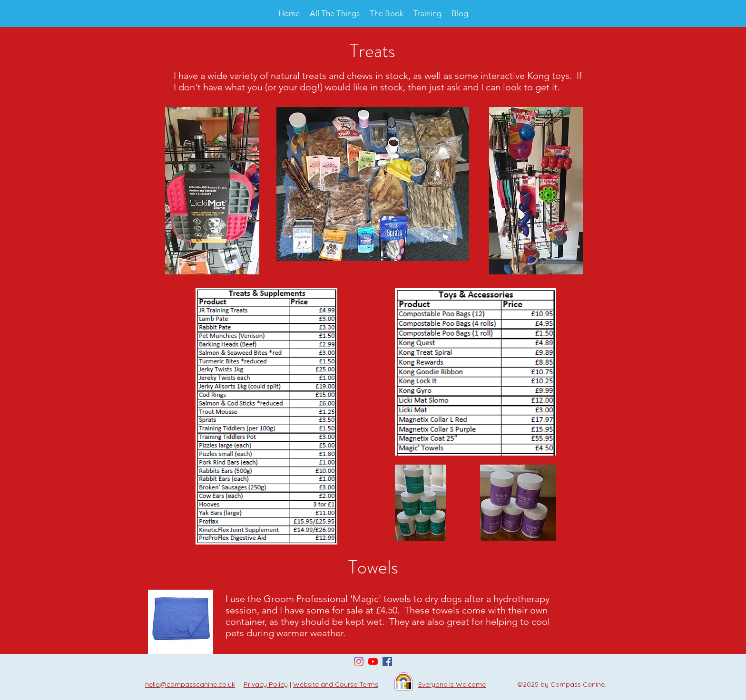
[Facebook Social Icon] (387, 661)
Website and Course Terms (336, 684)
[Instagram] (359, 661)
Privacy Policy (266, 684)
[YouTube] (373, 661)
